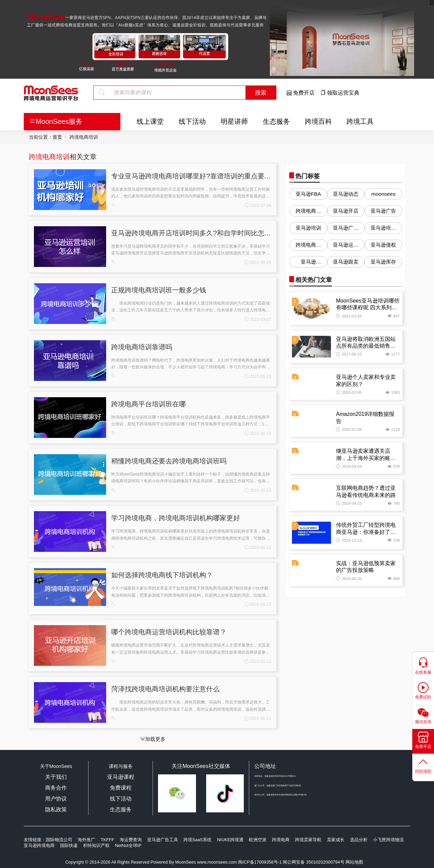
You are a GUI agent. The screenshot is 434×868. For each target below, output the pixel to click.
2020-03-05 (349, 392)
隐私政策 (56, 809)
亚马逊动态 (346, 194)
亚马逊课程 (121, 777)
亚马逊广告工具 (163, 840)
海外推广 (86, 840)
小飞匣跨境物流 (388, 840)
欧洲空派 (258, 840)
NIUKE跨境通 (230, 840)
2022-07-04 (258, 206)
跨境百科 (318, 121)
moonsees (383, 194)
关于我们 (56, 777)
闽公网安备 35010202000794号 (314, 862)
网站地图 (354, 862)
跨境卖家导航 (308, 840)
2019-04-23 (349, 503)
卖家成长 (336, 840)
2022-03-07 (258, 320)
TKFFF (107, 840)
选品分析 (359, 840)
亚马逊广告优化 (346, 229)
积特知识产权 (96, 845)
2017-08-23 (349, 354)
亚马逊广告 (383, 211)
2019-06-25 (349, 579)
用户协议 (56, 799)
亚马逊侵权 (383, 245)
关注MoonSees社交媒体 (201, 766)
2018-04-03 (349, 466)
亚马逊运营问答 (346, 246)
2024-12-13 (349, 540)
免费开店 (301, 93)
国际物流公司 (59, 840)
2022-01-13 (258, 377)
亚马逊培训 (308, 228)
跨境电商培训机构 (308, 246)
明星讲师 (234, 121)
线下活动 (192, 121)
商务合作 (56, 788)
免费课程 (121, 788)
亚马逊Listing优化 (308, 263)
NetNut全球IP (128, 845)
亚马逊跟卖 (346, 262)
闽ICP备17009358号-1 (260, 862)
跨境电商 (281, 840)
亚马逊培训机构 (383, 229)
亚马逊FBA (308, 194)
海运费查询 (131, 840)
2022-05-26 (258, 263)
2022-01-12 (258, 547)
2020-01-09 (349, 429)
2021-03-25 (349, 316)
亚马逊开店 (346, 211)
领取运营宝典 (340, 93)
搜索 (261, 93)
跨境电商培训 (49, 157)
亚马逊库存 (383, 262)
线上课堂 (150, 121)
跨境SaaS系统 (198, 840)
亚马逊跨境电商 (39, 845)
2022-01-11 (258, 718)
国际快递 (69, 845)
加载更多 (153, 739)
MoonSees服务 (56, 121)
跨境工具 (360, 121)
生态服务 (276, 121)
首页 (57, 137)
